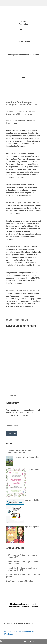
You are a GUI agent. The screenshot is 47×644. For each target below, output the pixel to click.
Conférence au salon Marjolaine (20, 581)
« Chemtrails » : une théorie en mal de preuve (23, 576)
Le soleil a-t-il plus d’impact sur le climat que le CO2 (22, 569)
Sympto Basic (33, 469)
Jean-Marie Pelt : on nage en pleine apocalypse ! (23, 563)
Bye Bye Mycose (32, 527)
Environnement (12, 114)
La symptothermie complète (27, 457)
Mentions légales (17, 604)
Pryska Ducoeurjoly (17, 111)
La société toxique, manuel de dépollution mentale (21, 452)
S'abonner (11, 433)
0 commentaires (26, 114)
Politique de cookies (30, 607)
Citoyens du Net (32, 500)
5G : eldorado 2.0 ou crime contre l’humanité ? (22, 556)
